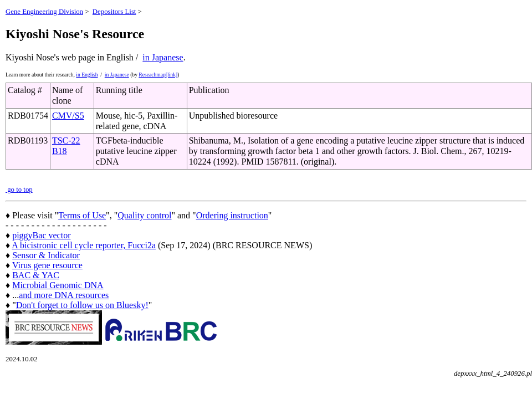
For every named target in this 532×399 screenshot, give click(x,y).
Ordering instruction (232, 215)
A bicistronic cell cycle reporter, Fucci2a (84, 245)
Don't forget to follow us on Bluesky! (82, 305)
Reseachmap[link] (158, 75)
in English (87, 75)
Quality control (144, 215)
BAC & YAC (36, 275)
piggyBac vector (41, 235)
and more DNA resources (64, 295)
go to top (19, 190)
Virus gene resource (47, 265)
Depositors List (114, 12)
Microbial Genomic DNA (58, 285)
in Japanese (163, 57)
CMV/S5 (68, 116)
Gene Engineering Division (44, 12)
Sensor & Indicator (46, 255)
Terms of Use (82, 215)
